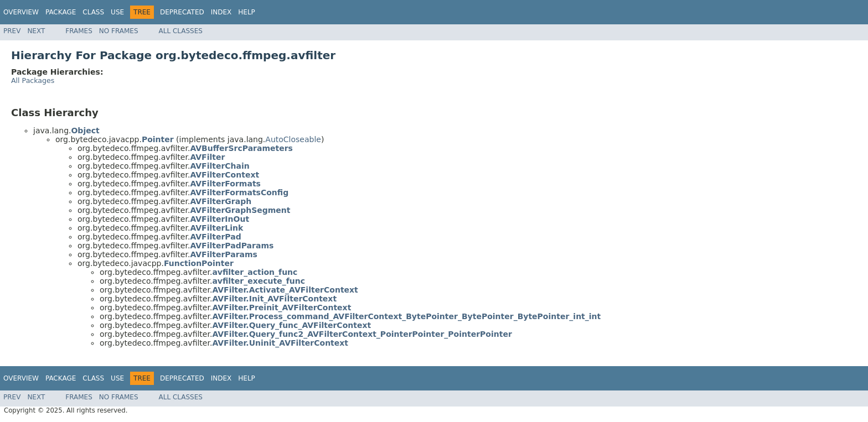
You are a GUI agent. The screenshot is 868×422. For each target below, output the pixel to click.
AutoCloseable (293, 139)
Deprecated (182, 12)
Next (36, 31)
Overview (21, 12)
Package (61, 12)
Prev (12, 31)
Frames (79, 31)
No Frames (119, 31)
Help (247, 12)
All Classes (181, 31)
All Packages (33, 80)
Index (221, 12)
